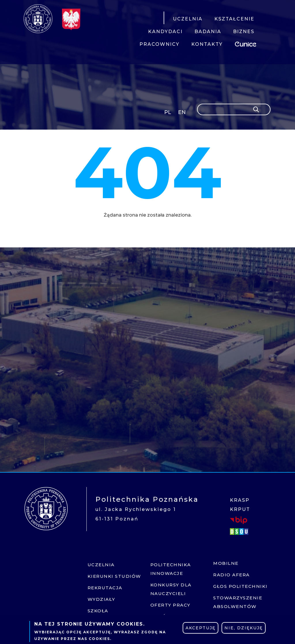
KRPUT (240, 509)
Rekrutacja (105, 588)
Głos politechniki (240, 586)
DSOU (240, 531)
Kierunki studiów (114, 576)
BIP (239, 520)
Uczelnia (101, 565)
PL (168, 112)
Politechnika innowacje (171, 569)
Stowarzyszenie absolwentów (238, 602)
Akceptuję (201, 628)
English (183, 113)
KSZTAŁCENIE (234, 19)
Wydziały (101, 599)
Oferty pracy (170, 605)
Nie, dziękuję (244, 628)
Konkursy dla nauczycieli (171, 589)
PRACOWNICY (159, 44)
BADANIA (208, 32)
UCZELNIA (188, 19)
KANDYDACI (165, 32)
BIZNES (244, 32)
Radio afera (231, 575)
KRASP (240, 500)
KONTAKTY (207, 44)
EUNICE (247, 43)
